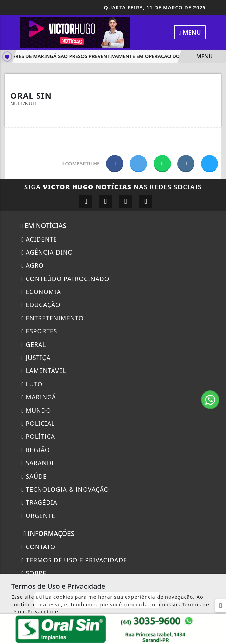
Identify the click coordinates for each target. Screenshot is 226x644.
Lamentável (44, 371)
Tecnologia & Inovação (65, 489)
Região (35, 450)
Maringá (39, 397)
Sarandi (37, 463)
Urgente (38, 516)
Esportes (39, 331)
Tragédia (39, 502)
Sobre (34, 573)
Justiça (36, 358)
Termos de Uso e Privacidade (74, 560)
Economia (41, 292)
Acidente (39, 239)
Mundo (36, 410)
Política (38, 436)
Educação (41, 305)
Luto (32, 384)
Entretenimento (52, 318)
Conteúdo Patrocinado (65, 279)
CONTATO (38, 547)
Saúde (34, 476)
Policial (38, 423)
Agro (32, 265)
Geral (34, 344)
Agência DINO (47, 252)
